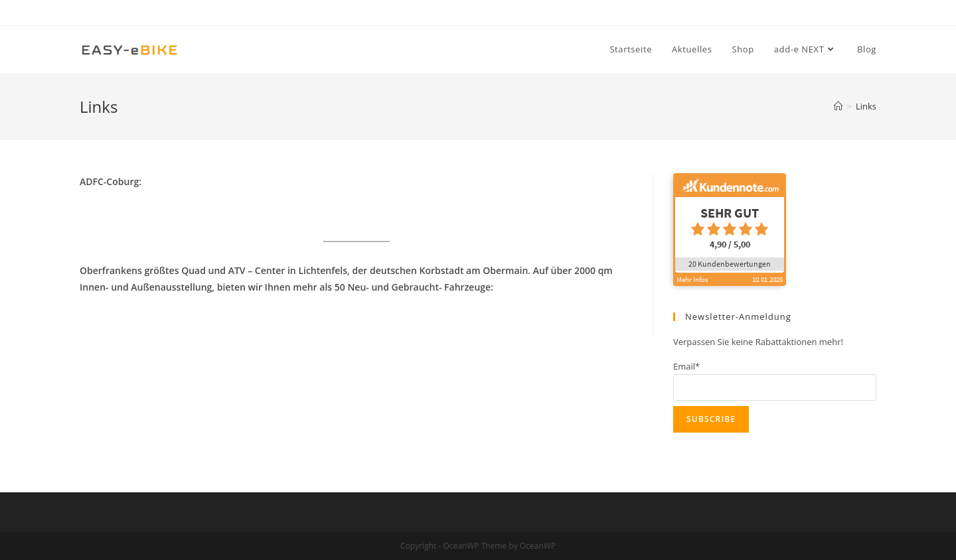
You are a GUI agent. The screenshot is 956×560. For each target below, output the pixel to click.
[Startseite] (838, 106)
